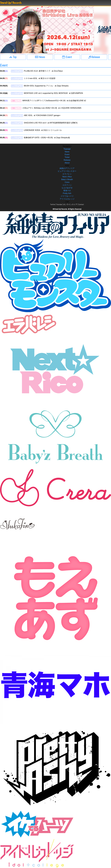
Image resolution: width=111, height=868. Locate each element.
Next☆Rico (67, 177)
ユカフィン (67, 185)
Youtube (59, 204)
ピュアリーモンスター (67, 171)
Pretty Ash (67, 193)
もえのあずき (67, 188)
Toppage (67, 149)
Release (67, 160)
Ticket (67, 157)
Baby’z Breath (67, 179)
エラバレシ (67, 174)
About (67, 163)
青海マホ (67, 191)
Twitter (53, 204)
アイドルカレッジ (67, 199)
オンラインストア (70, 204)
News (67, 152)
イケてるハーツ (67, 196)
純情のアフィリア (67, 168)
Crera (67, 182)
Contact (81, 204)
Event (67, 154)
